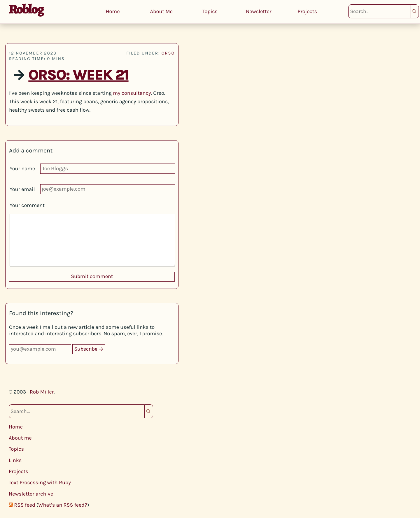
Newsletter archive (31, 494)
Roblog (26, 9)
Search (414, 11)
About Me (161, 11)
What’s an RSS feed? (63, 505)
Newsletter (259, 11)
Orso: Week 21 (78, 75)
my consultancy (132, 93)
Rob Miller (42, 392)
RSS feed (24, 505)
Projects (307, 11)
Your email (22, 189)
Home (113, 11)
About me (20, 438)
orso (168, 53)
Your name (22, 168)
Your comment (27, 205)
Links (15, 460)
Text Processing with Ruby (40, 482)
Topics (210, 11)
